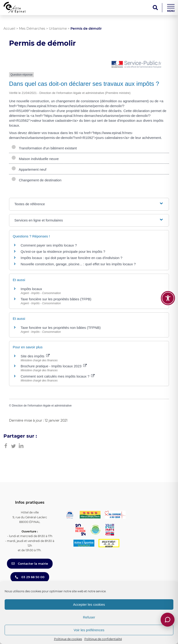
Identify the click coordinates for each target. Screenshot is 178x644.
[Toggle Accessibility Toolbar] (168, 298)
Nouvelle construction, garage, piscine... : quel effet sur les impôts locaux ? (78, 264)
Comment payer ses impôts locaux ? (49, 245)
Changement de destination (36, 180)
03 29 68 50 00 (30, 577)
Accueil (9, 29)
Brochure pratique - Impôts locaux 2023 (54, 366)
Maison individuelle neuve (35, 159)
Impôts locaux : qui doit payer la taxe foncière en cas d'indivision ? (72, 258)
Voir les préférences (89, 630)
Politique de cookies (68, 639)
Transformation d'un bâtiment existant (44, 148)
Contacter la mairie (30, 564)
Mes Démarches (32, 29)
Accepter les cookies (89, 604)
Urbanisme (58, 29)
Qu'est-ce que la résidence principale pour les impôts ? (63, 252)
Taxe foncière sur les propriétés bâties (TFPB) (56, 299)
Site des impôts (35, 356)
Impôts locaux (31, 289)
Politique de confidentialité (103, 639)
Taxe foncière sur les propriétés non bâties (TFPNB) (61, 328)
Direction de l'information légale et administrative (42, 406)
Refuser (89, 617)
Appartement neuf (29, 169)
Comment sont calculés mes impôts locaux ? (58, 376)
